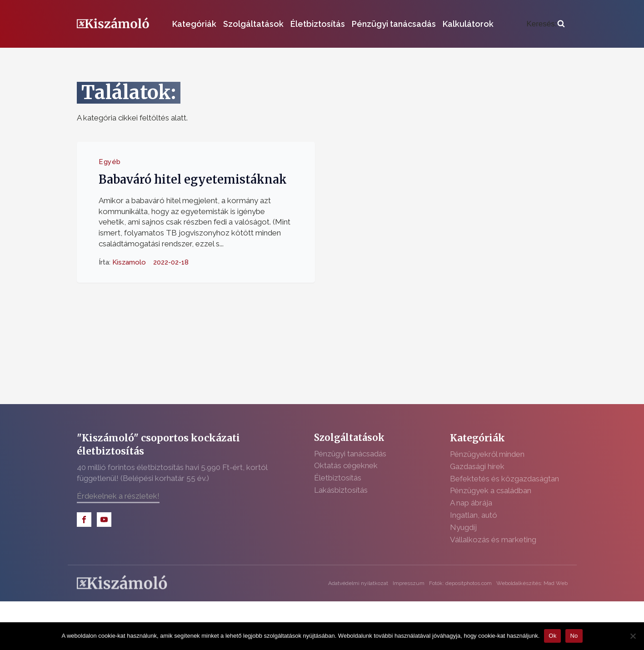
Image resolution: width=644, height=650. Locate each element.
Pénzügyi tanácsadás (394, 24)
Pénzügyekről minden (487, 454)
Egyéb (110, 162)
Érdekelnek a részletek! (118, 496)
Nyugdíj (463, 527)
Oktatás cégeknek (346, 465)
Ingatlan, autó (474, 515)
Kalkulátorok (468, 24)
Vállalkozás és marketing (493, 540)
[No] (633, 636)
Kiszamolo (129, 262)
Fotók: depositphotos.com (460, 583)
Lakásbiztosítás (341, 490)
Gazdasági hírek (477, 466)
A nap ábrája (471, 503)
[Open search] (545, 24)
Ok (552, 636)
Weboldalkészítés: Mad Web (532, 583)
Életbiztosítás (318, 24)
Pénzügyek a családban (491, 490)
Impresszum (409, 583)
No (574, 636)
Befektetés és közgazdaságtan (504, 479)
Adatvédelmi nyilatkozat (358, 583)
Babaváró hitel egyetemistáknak (193, 180)
